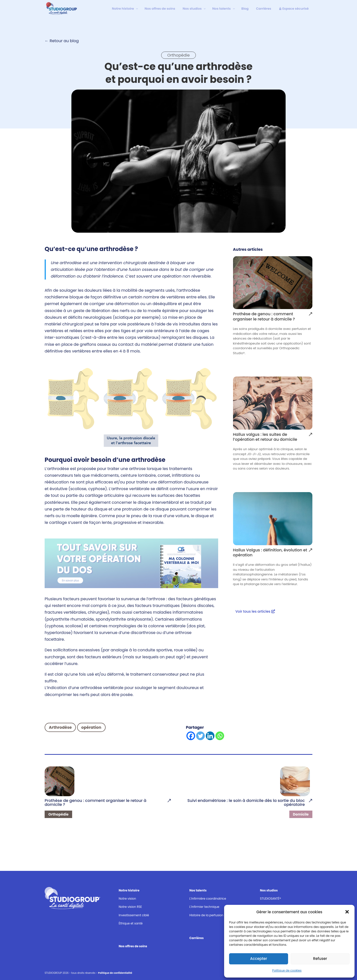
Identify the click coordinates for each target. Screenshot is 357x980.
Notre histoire (129, 890)
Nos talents (198, 890)
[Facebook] (191, 736)
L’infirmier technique (204, 907)
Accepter (259, 959)
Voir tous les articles (253, 611)
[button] (347, 912)
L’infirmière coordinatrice (208, 899)
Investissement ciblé (134, 915)
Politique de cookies (287, 970)
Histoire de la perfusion (206, 915)
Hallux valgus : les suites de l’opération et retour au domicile (265, 437)
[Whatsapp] (220, 736)
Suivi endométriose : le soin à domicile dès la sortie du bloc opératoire (246, 803)
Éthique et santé (131, 923)
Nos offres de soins (133, 946)
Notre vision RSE (130, 907)
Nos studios (269, 890)
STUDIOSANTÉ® (270, 899)
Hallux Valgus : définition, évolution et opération (270, 553)
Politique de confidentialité (115, 973)
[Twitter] (200, 736)
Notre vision (127, 899)
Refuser (320, 959)
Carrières (197, 938)
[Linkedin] (210, 736)
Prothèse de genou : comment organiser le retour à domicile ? (264, 317)
